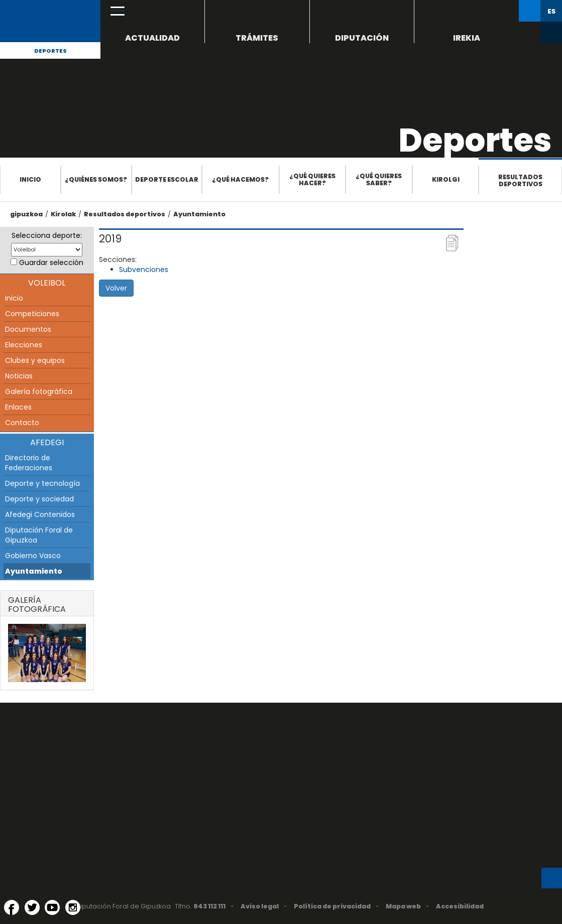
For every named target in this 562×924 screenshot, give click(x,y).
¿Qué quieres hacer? (312, 179)
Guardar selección (51, 262)
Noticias (19, 376)
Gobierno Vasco (33, 556)
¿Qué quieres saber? (379, 179)
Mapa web (403, 906)
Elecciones (24, 345)
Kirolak (63, 214)
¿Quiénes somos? (96, 179)
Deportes (50, 51)
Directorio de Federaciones (29, 463)
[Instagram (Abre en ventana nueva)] (73, 907)
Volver (116, 288)
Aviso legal (260, 906)
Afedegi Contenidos (40, 514)
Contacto (22, 423)
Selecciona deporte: (47, 235)
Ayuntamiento (199, 214)
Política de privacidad (332, 906)
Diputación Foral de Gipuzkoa (39, 535)
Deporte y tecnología (42, 483)
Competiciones (32, 314)
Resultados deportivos (520, 180)
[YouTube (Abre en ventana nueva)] (52, 907)
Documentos (28, 329)
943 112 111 (209, 906)
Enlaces (18, 407)
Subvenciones (144, 270)
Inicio (30, 179)
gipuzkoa (26, 214)
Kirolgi (446, 179)
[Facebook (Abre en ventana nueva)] (12, 907)
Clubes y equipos (35, 360)
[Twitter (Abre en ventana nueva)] (32, 907)
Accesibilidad (460, 906)
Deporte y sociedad (39, 499)
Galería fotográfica (39, 391)
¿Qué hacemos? (240, 179)
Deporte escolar (167, 179)
